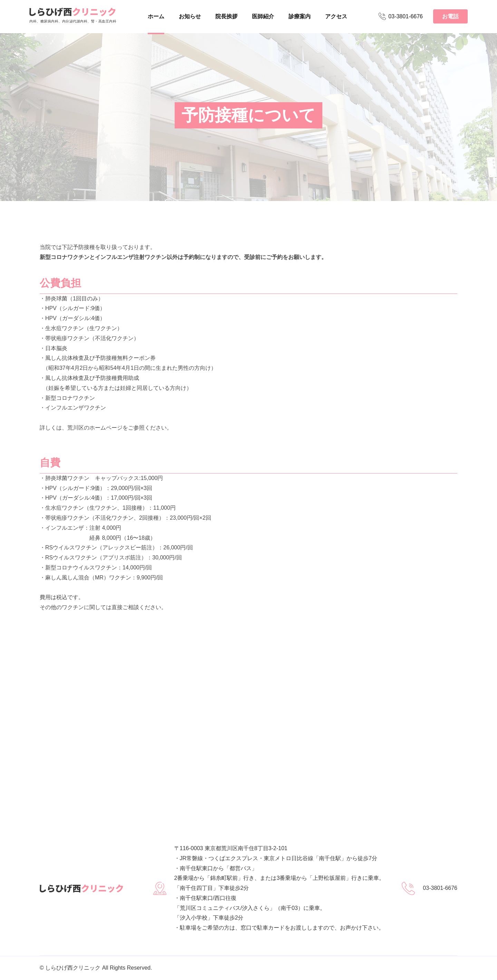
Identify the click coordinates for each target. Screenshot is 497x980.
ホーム (156, 16)
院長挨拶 (226, 16)
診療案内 (300, 16)
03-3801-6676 (401, 16)
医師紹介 (263, 16)
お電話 (450, 16)
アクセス (336, 16)
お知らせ (190, 16)
